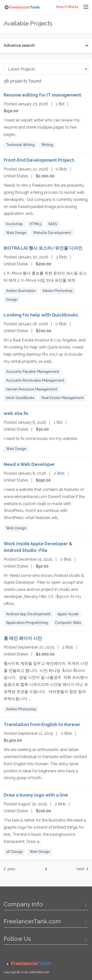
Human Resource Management (32, 389)
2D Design (14, 852)
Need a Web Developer (29, 464)
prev (10, 869)
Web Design (16, 233)
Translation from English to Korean (42, 724)
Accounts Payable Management (33, 372)
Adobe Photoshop (58, 291)
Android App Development (28, 614)
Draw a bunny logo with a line (36, 795)
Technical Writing (20, 145)
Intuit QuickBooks (20, 398)
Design (12, 300)
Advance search (19, 45)
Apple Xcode (68, 614)
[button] (86, 7)
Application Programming (27, 623)
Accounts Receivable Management (35, 380)
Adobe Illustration (21, 291)
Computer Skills (68, 623)
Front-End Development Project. (39, 160)
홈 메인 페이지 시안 (23, 638)
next (82, 869)
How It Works (67, 7)
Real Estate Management (63, 398)
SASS (53, 224)
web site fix (16, 413)
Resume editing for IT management (42, 95)
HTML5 (36, 224)
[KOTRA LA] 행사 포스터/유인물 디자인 (43, 248)
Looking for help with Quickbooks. (41, 315)
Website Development (52, 233)
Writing (47, 145)
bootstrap (14, 224)
